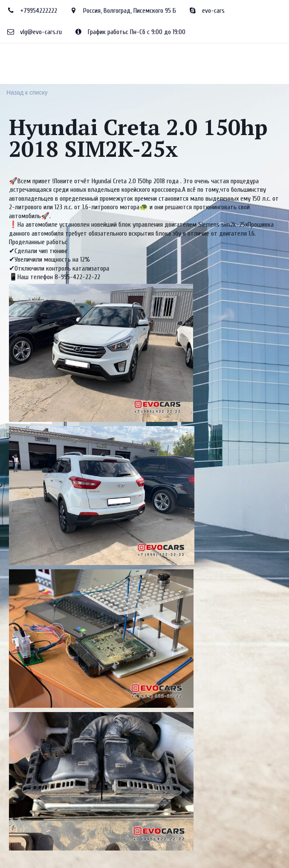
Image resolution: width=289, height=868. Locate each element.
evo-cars (213, 11)
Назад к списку (27, 92)
